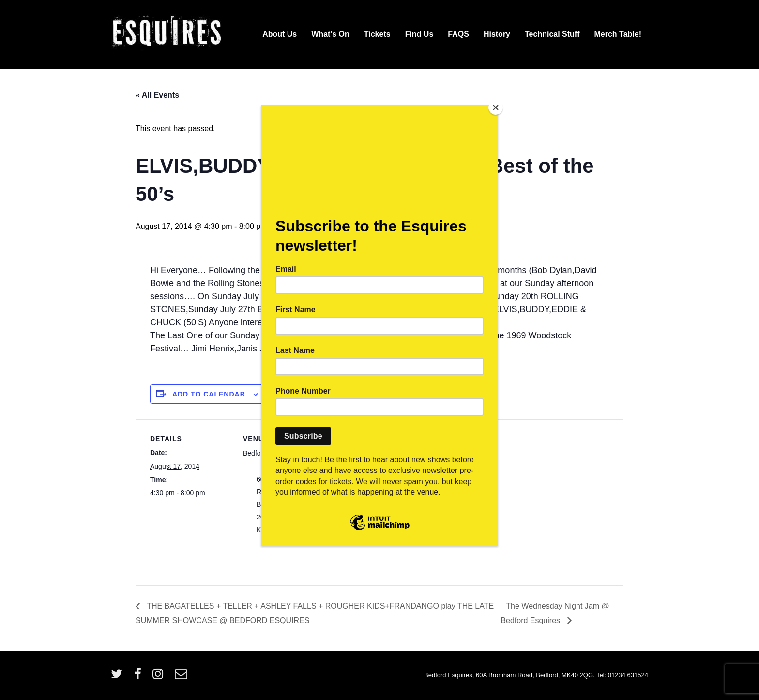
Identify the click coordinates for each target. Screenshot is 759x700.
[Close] (496, 107)
